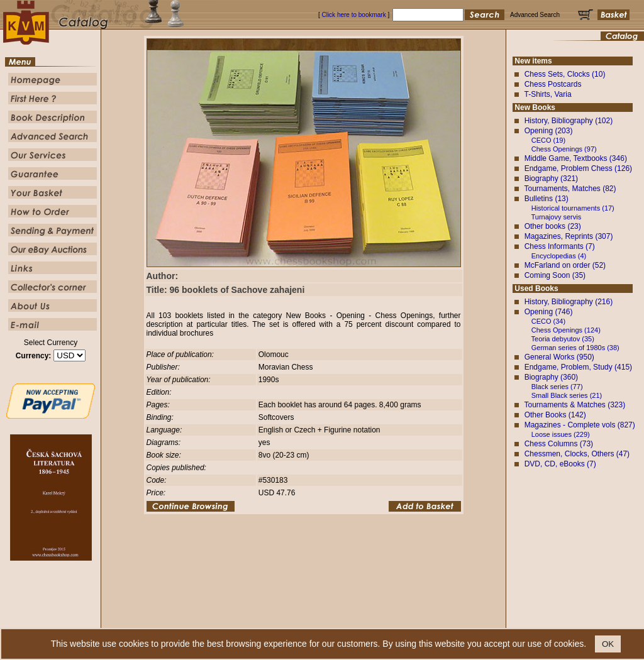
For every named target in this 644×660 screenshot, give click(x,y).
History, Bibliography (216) (569, 302)
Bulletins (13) (547, 199)
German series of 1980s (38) (575, 348)
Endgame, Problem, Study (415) (578, 367)
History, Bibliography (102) (569, 121)
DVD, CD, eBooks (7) (560, 464)
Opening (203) (549, 131)
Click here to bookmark (353, 15)
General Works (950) (559, 357)
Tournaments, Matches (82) (570, 189)
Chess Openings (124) (566, 330)
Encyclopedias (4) (559, 256)
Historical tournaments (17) (573, 208)
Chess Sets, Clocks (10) (565, 74)
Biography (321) (551, 179)
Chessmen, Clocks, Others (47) (577, 454)
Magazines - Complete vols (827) (580, 425)
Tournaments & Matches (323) (575, 405)
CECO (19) (548, 140)
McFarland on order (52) (565, 265)
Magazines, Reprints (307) (569, 236)
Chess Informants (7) (560, 246)
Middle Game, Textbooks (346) (576, 158)
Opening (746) (549, 312)
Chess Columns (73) (559, 444)
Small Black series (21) (567, 395)
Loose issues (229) (561, 434)
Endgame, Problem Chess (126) (578, 168)
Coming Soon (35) (555, 275)
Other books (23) (553, 226)
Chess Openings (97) (564, 149)
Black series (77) (557, 387)
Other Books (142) (555, 415)
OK (608, 644)
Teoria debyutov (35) (563, 339)
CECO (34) (548, 321)
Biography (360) (551, 377)
